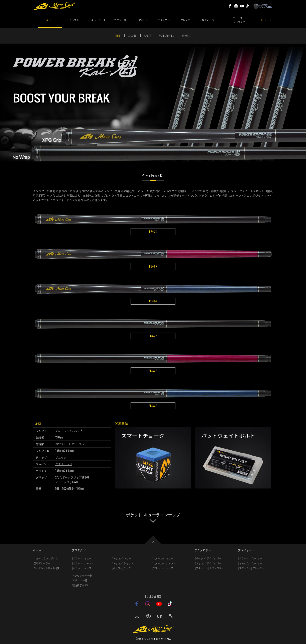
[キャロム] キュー (121, 558)
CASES (148, 36)
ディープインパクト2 (69, 431)
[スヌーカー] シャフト (164, 563)
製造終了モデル (81, 585)
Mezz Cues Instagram (236, 6)
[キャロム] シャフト (123, 563)
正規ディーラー (208, 20)
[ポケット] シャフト (83, 563)
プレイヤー (186, 20)
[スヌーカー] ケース (163, 568)
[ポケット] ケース (82, 568)
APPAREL (186, 36)
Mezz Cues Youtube (242, 6)
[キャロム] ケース (121, 568)
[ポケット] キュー (82, 558)
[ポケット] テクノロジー (208, 558)
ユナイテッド (64, 464)
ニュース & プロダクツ (46, 558)
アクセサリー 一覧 (82, 576)
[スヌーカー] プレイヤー (251, 568)
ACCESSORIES (166, 36)
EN (270, 20)
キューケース (99, 20)
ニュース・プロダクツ (239, 20)
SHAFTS (132, 36)
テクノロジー (165, 20)
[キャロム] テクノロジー (208, 563)
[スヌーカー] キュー (163, 558)
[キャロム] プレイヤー (250, 563)
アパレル (143, 20)
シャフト (74, 20)
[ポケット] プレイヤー (250, 558)
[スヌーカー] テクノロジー (209, 568)
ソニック (61, 457)
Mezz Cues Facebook (230, 6)
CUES (118, 36)
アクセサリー (121, 20)
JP (262, 20)
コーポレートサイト (44, 568)
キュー (50, 20)
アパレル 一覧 (80, 580)
